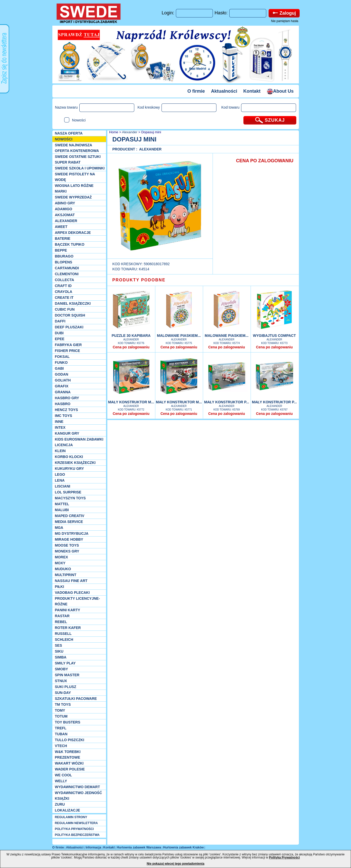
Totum (61, 716)
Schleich (64, 640)
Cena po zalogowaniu (131, 347)
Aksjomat (65, 215)
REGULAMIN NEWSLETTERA (76, 823)
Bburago (64, 256)
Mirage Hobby (69, 539)
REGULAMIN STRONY (71, 817)
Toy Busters (68, 722)
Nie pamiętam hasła (284, 21)
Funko (61, 363)
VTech (61, 746)
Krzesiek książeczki (75, 463)
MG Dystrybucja (72, 533)
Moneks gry (67, 551)
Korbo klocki (69, 457)
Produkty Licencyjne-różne (78, 601)
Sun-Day (63, 693)
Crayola (64, 292)
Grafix (62, 386)
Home (113, 132)
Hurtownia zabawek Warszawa (139, 847)
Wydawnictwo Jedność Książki (79, 796)
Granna (63, 392)
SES (59, 645)
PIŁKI (60, 587)
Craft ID (63, 286)
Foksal (62, 357)
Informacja (93, 847)
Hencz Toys (67, 410)
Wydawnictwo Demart (78, 787)
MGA (59, 528)
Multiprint (66, 575)
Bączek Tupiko (70, 244)
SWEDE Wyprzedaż (73, 197)
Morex (61, 557)
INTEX (60, 427)
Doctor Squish (70, 315)
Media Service (69, 522)
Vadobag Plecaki (72, 593)
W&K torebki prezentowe (68, 755)
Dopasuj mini (151, 132)
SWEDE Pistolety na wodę (75, 177)
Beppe (61, 250)
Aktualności (224, 91)
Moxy (60, 563)
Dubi (59, 333)
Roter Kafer (68, 628)
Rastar (62, 616)
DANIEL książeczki (73, 303)
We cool (64, 775)
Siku (59, 651)
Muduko (63, 569)
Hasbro (63, 404)
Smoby (61, 669)
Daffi (60, 321)
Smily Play (65, 663)
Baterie (63, 239)
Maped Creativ (70, 516)
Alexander (66, 221)
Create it (64, 298)
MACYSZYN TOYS (70, 498)
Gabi (59, 368)
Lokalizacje (68, 810)
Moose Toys (67, 545)
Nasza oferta (69, 133)
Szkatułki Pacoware (76, 699)
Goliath (63, 380)
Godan (62, 374)
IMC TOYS (64, 416)
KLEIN (60, 451)
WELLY (61, 781)
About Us (280, 91)
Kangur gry (67, 433)
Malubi (62, 510)
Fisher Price (68, 351)
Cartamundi (67, 268)
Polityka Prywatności (284, 857)
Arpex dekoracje (73, 233)
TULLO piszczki (70, 740)
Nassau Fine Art (71, 581)
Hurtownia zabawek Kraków (183, 847)
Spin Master (67, 675)
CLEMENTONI (67, 274)
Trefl (61, 728)
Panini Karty (68, 610)
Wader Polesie (70, 769)
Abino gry (65, 203)
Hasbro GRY (67, 398)
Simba (61, 657)
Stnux (61, 681)
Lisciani (63, 486)
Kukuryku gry (69, 469)
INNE (59, 422)
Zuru (60, 804)
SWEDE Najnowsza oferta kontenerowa (77, 148)
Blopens (64, 262)
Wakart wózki (69, 763)
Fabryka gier (68, 345)
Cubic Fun (65, 309)
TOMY (60, 710)
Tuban (61, 734)
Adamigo (64, 209)
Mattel (62, 504)
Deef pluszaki (69, 327)
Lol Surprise (68, 492)
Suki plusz (66, 687)
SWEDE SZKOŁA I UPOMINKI (80, 168)
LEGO (60, 474)
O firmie (196, 91)
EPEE (60, 339)
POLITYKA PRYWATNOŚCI (74, 829)
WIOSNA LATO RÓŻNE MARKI (74, 188)
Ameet (61, 227)
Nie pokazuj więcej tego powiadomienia (175, 864)
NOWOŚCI (64, 139)
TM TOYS (63, 704)
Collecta (65, 280)
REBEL (61, 622)
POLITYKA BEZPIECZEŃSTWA (77, 835)
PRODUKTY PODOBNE (139, 280)
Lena (60, 480)
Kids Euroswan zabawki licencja (79, 442)
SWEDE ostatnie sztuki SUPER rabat (78, 159)
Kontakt (252, 91)
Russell (63, 634)
